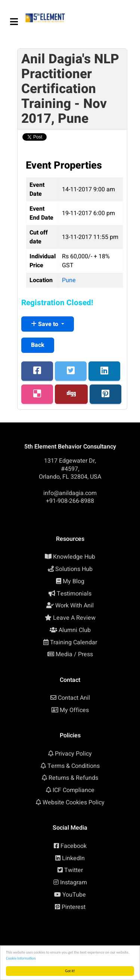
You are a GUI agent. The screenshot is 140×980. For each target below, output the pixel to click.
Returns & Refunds (73, 778)
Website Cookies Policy (74, 802)
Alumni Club (75, 630)
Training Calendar (74, 642)
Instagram (74, 882)
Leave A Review (74, 618)
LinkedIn (73, 858)
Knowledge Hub (74, 557)
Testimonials (74, 594)
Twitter (74, 870)
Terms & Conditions (74, 766)
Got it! (70, 971)
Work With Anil (74, 606)
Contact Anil (74, 698)
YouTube (74, 895)
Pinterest (74, 907)
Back (38, 345)
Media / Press (74, 654)
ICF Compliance (74, 790)
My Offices (74, 710)
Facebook (74, 846)
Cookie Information (21, 958)
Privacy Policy (73, 754)
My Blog (74, 581)
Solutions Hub (74, 569)
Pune (69, 280)
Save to (45, 324)
